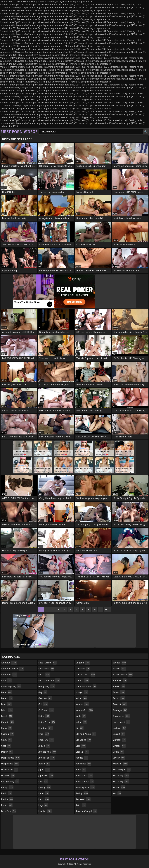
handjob (46, 728)
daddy (7, 752)
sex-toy (119, 663)
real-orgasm (85, 787)
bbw (6, 704)
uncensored (121, 722)
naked (81, 698)
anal (6, 680)
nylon (81, 722)
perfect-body (85, 781)
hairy (44, 716)
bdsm (7, 710)
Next (107, 609)
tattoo (119, 698)
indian (44, 746)
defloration (9, 770)
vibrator (119, 740)
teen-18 (120, 704)
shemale (120, 680)
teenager (120, 710)
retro (81, 805)
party (81, 770)
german (45, 698)
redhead (83, 799)
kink (43, 781)
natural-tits (84, 710)
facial (44, 675)
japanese (46, 776)
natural (82, 704)
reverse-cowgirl (86, 811)
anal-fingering (11, 686)
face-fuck (9, 811)
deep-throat (11, 758)
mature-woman (86, 686)
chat (6, 746)
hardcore (46, 740)
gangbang (47, 686)
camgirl (8, 722)
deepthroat (10, 764)
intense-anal (47, 752)
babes (7, 698)
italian (44, 764)
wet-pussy (121, 776)
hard (44, 734)
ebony (7, 787)
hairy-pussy (47, 722)
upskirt (119, 734)
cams (7, 728)
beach (7, 716)
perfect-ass (84, 776)
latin (44, 799)
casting (8, 734)
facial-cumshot (49, 680)
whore (119, 787)
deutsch (8, 776)
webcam (120, 764)
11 (100, 609)
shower (119, 686)
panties (82, 758)
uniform (119, 728)
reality (82, 793)
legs (43, 805)
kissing (45, 787)
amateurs (9, 675)
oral (81, 746)
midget (82, 692)
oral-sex (82, 752)
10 (94, 609)
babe (7, 692)
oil (80, 728)
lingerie (83, 663)
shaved (119, 669)
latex (44, 793)
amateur (9, 663)
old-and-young (86, 734)
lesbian (45, 811)
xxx (117, 793)
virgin (118, 752)
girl (43, 704)
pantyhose (83, 764)
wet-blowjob (122, 770)
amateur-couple (13, 669)
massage (83, 669)
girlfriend (46, 710)
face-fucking (47, 663)
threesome (121, 716)
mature (82, 680)
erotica (7, 799)
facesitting (46, 669)
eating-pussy (10, 781)
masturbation (85, 675)
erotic (7, 793)
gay (43, 692)
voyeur (119, 758)
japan (44, 770)
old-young (83, 740)
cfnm (6, 740)
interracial (47, 758)
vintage (119, 746)
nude (81, 716)
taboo (119, 692)
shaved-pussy (123, 675)
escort (7, 805)
